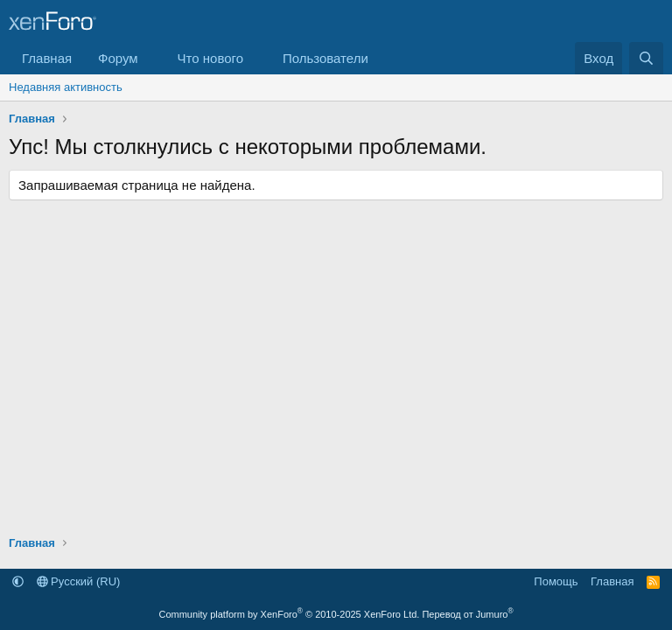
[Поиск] (646, 58)
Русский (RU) (79, 581)
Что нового (210, 58)
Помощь (556, 581)
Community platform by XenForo (289, 614)
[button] (152, 58)
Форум (118, 58)
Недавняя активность (66, 87)
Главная (47, 58)
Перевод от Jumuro (467, 614)
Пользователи (325, 58)
